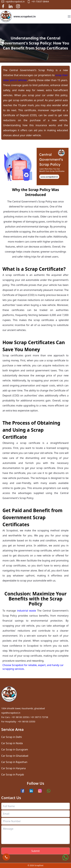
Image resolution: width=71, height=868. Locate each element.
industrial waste (27, 611)
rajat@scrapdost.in (13, 2)
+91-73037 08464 (38, 2)
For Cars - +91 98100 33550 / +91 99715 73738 (25, 717)
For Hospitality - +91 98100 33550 (18, 722)
